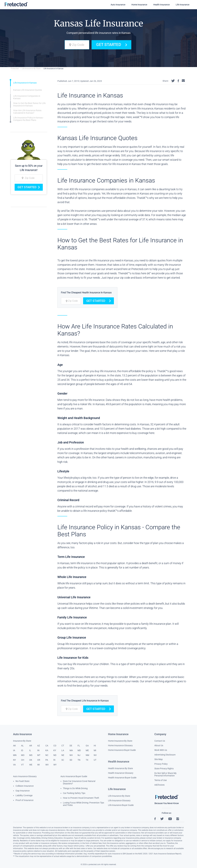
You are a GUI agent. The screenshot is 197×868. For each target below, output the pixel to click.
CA (47, 746)
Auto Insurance (118, 5)
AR (31, 746)
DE (71, 746)
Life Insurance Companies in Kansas (27, 97)
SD (71, 760)
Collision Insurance (25, 786)
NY (14, 760)
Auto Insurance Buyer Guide (74, 776)
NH (71, 755)
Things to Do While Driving (75, 788)
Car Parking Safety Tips (74, 793)
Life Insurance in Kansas (53, 69)
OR (39, 760)
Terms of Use (161, 780)
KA (47, 750)
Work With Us (161, 750)
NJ (79, 755)
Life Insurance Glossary (119, 800)
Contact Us (160, 741)
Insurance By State (22, 741)
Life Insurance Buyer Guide (121, 805)
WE (31, 765)
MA (71, 750)
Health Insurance (161, 5)
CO (55, 746)
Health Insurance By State (120, 768)
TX (87, 760)
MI (95, 750)
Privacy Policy (161, 764)
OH (23, 760)
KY (55, 750)
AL (22, 746)
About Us (159, 745)
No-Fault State (22, 781)
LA (63, 750)
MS (31, 755)
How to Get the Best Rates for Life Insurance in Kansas (29, 104)
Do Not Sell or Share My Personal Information (165, 774)
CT (63, 746)
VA (14, 765)
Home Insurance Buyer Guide (122, 750)
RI (54, 760)
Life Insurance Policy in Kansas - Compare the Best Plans (29, 119)
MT (39, 755)
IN (38, 750)
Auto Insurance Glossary (25, 776)
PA (47, 760)
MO (23, 755)
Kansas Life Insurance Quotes (28, 90)
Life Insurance (183, 5)
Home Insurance (139, 5)
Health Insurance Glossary (121, 773)
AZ (39, 746)
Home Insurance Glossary (120, 745)
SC (63, 760)
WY (55, 765)
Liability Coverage (24, 795)
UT (95, 760)
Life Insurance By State (31, 69)
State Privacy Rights (164, 769)
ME (87, 750)
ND (55, 755)
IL (30, 750)
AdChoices (159, 785)
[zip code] (77, 45)
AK (14, 746)
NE (63, 755)
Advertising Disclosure (165, 755)
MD (79, 750)
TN (79, 760)
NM (87, 755)
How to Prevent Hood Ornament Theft (81, 798)
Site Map (159, 759)
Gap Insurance (23, 791)
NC (47, 755)
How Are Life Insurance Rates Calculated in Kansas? (27, 112)
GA (87, 746)
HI (95, 746)
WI (38, 765)
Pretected (15, 69)
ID (22, 750)
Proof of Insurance (24, 800)
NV (95, 755)
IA (14, 750)
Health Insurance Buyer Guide (122, 778)
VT (22, 765)
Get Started (111, 45)
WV (47, 765)
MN (15, 755)
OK (31, 760)
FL (79, 746)
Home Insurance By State (120, 741)
